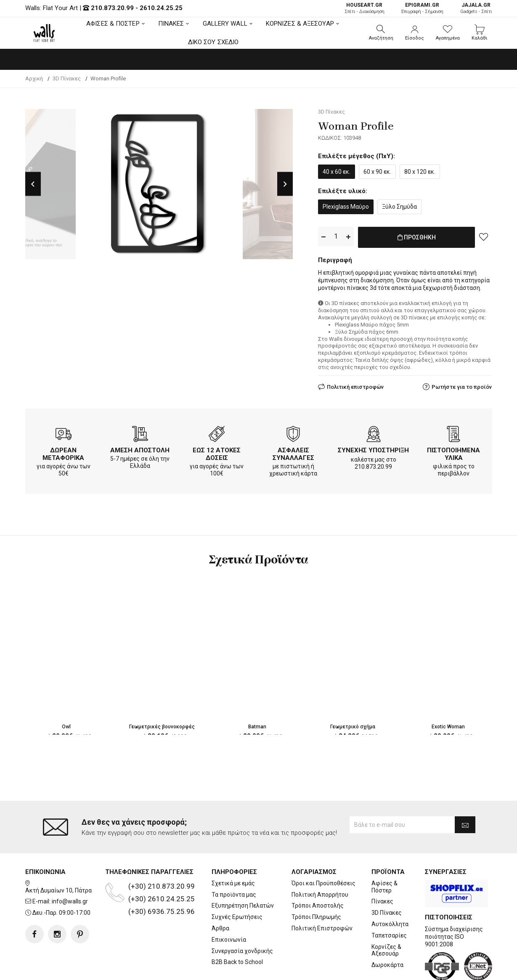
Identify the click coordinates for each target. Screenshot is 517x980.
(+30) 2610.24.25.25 (162, 865)
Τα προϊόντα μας (234, 860)
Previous (33, 184)
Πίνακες (382, 868)
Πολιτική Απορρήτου (320, 860)
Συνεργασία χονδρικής (242, 917)
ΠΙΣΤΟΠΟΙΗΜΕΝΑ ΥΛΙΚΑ (453, 452)
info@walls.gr (70, 868)
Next (285, 184)
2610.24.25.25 (161, 8)
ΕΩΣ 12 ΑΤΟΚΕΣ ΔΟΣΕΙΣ (217, 452)
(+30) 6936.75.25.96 (162, 877)
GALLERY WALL (225, 24)
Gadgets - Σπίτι (476, 8)
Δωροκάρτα (387, 931)
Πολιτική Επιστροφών (322, 895)
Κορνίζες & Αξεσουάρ (386, 916)
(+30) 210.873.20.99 (162, 852)
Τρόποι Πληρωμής (316, 883)
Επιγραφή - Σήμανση (422, 8)
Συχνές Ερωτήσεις (237, 883)
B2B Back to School (237, 928)
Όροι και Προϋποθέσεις (323, 849)
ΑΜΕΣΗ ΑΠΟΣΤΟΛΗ (140, 449)
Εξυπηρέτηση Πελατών (243, 872)
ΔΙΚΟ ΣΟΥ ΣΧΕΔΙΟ (213, 42)
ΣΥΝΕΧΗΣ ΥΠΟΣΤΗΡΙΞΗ (373, 449)
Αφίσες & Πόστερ (384, 853)
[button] (381, 33)
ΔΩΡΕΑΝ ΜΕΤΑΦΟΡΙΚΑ (63, 452)
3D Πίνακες (387, 879)
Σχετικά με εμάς (233, 849)
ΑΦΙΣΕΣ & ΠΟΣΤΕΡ (113, 24)
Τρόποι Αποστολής (318, 872)
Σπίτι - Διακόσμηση (365, 8)
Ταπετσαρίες (389, 901)
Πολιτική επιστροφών (355, 385)
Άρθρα (220, 895)
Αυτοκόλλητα (390, 890)
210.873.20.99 (112, 8)
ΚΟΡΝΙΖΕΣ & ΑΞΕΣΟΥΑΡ (300, 24)
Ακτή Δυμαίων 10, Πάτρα (58, 856)
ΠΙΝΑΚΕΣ (171, 24)
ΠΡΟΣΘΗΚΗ (417, 237)
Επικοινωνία (229, 906)
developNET (328, 969)
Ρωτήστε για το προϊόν (462, 385)
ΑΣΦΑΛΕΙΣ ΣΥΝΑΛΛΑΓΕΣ (293, 452)
